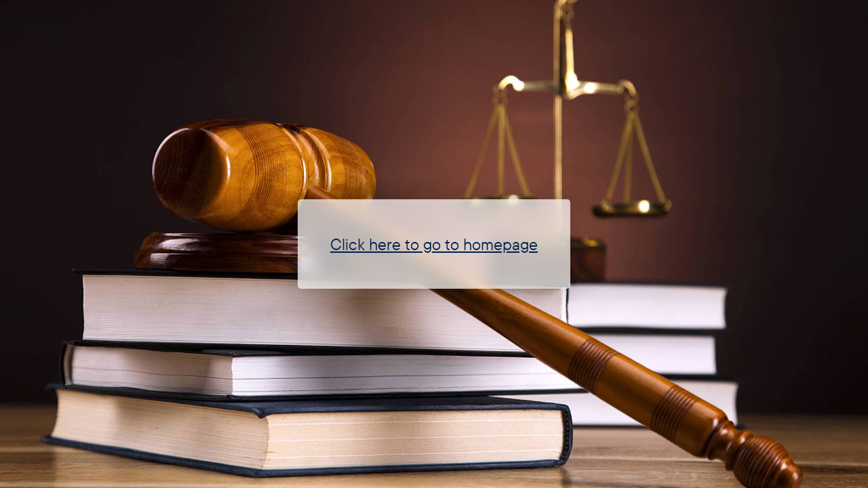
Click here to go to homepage (434, 244)
